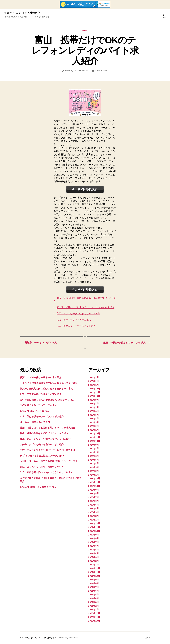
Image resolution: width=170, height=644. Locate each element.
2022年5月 (94, 550)
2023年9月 (94, 490)
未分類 (85, 31)
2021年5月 (94, 595)
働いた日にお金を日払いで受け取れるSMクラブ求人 (47, 400)
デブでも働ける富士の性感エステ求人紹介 (42, 456)
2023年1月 (94, 520)
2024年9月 (94, 445)
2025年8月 (94, 404)
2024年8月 (94, 449)
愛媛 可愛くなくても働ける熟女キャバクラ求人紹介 (48, 428)
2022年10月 (94, 531)
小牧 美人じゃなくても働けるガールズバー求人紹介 (48, 450)
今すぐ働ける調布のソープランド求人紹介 (42, 417)
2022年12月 (94, 523)
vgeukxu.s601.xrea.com (80, 71)
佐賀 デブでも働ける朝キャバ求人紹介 (41, 378)
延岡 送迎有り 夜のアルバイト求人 (76, 326)
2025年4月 (94, 419)
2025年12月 (94, 389)
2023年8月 (94, 494)
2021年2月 (94, 606)
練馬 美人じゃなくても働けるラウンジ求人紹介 (45, 439)
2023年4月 (94, 509)
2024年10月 (94, 441)
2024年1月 (94, 475)
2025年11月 (94, 392)
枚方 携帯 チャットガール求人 (74, 320)
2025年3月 (94, 422)
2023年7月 (94, 497)
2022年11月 (94, 527)
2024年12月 (94, 434)
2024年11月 (94, 437)
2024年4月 (94, 464)
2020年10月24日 (101, 71)
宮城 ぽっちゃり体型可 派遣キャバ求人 (42, 467)
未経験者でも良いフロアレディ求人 (38, 405)
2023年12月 (94, 479)
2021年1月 (94, 610)
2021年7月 (94, 587)
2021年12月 (94, 568)
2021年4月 (94, 598)
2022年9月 (94, 535)
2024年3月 (94, 467)
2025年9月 (94, 400)
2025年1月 (94, 430)
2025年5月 (94, 415)
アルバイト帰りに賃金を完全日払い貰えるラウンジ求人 (49, 383)
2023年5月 (94, 505)
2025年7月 (94, 407)
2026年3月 (94, 378)
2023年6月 (94, 501)
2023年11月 (94, 482)
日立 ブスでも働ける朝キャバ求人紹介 (41, 394)
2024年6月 (94, 456)
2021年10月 (94, 576)
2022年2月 (94, 561)
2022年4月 (94, 553)
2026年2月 (94, 381)
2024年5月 (94, 460)
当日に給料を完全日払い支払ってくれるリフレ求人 (46, 472)
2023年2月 (94, 516)
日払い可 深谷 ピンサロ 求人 (35, 411)
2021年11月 (94, 572)
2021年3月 (94, 602)
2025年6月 (94, 411)
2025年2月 (94, 426)
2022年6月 (94, 546)
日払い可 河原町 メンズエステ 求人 (38, 487)
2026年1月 (94, 385)
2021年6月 (94, 591)
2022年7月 (94, 542)
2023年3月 (94, 512)
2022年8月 (94, 538)
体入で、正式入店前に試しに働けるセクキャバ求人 (46, 389)
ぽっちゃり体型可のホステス (35, 422)
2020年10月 (94, 621)
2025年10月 (94, 396)
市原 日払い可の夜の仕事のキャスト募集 (78, 314)
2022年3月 (94, 557)
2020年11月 (94, 617)
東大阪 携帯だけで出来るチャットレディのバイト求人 (85, 307)
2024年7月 (94, 452)
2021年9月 (94, 580)
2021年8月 (94, 583)
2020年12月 (94, 613)
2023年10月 (94, 486)
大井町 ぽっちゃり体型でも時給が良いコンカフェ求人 (49, 461)
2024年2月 (94, 471)
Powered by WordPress (68, 638)
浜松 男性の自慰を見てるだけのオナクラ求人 (44, 433)
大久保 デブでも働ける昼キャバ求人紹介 (42, 445)
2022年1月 (94, 565)
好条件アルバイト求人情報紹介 (22, 13)
